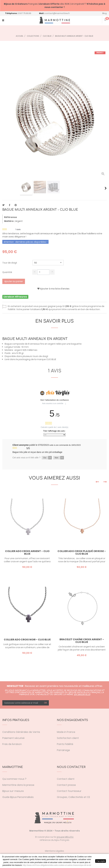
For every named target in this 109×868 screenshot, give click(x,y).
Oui (48, 458)
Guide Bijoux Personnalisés (18, 797)
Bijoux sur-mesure (13, 791)
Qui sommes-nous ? (14, 779)
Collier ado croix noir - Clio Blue (27, 640)
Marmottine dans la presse (18, 785)
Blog (105, 13)
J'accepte (101, 861)
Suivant (106, 188)
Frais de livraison (12, 744)
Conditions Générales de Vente (21, 732)
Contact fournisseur (69, 791)
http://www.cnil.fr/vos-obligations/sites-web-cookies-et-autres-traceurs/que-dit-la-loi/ (57, 865)
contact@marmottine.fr (57, 13)
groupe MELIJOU (65, 837)
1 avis (55, 371)
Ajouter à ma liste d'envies (53, 289)
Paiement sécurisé (13, 738)
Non (59, 458)
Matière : (9, 221)
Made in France (66, 732)
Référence (11, 217)
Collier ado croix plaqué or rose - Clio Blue (82, 553)
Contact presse (66, 785)
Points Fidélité (65, 744)
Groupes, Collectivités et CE (73, 797)
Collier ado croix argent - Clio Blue (27, 553)
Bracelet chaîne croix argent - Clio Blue (82, 641)
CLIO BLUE (51, 359)
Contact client (66, 779)
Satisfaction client (68, 738)
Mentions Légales (54, 851)
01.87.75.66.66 (25, 13)
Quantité (7, 272)
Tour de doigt (10, 263)
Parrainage (63, 750)
